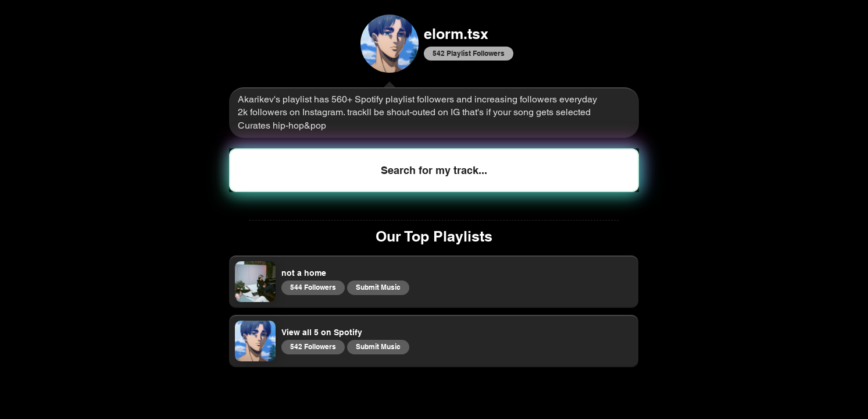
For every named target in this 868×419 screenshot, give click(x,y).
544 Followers (313, 287)
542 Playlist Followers (468, 53)
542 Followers (313, 346)
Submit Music (378, 287)
